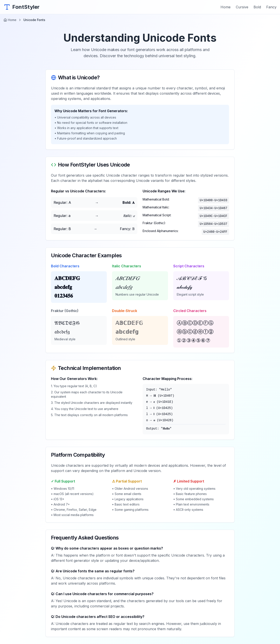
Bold (257, 7)
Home (226, 7)
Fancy (271, 7)
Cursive (242, 7)
